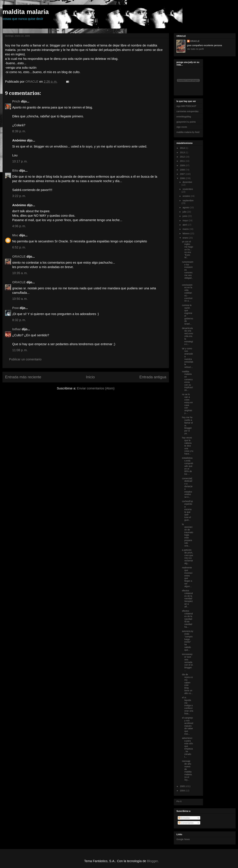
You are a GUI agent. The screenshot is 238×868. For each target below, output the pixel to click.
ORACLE (19, 256)
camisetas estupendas (187, 111)
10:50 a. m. (20, 299)
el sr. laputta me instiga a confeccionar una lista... (188, 705)
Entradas (184, 818)
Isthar (17, 329)
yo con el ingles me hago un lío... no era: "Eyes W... (187, 250)
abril (185, 225)
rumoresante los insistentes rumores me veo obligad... (188, 271)
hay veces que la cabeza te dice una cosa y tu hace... (188, 446)
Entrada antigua (153, 377)
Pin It (179, 801)
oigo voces (182, 127)
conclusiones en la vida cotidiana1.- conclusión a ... (187, 293)
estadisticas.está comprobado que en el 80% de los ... (187, 466)
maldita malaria (26, 12)
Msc (15, 235)
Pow (15, 308)
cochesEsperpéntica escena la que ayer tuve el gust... (187, 511)
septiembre (188, 201)
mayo (185, 220)
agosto (186, 207)
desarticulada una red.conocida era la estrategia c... (187, 336)
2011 (183, 161)
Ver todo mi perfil (195, 49)
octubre (187, 196)
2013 (183, 152)
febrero (186, 233)
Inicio (90, 377)
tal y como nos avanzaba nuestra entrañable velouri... (188, 358)
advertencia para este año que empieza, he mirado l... (187, 747)
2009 (183, 165)
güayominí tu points (186, 122)
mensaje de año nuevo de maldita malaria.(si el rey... (187, 770)
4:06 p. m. (19, 226)
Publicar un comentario (25, 359)
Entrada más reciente (23, 377)
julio (185, 212)
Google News (183, 839)
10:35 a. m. (20, 273)
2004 (183, 791)
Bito (15, 171)
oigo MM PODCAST (186, 106)
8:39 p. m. (19, 131)
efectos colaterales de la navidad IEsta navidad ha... (187, 619)
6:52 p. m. (19, 247)
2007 (183, 174)
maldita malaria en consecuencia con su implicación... (187, 381)
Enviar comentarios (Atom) (96, 388)
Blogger (152, 861)
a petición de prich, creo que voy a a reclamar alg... (187, 557)
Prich (16, 101)
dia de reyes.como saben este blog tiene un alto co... (187, 684)
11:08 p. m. (20, 350)
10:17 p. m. (20, 161)
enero (186, 238)
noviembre (188, 189)
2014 (183, 148)
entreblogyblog (184, 117)
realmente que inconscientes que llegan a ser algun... (187, 577)
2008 (183, 170)
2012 (183, 157)
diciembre (187, 182)
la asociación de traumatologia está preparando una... (188, 535)
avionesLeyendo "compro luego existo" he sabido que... (188, 641)
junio (185, 216)
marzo (186, 229)
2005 (183, 786)
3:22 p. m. (19, 196)
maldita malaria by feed (188, 132)
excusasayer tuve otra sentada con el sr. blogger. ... (188, 662)
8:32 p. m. (19, 320)
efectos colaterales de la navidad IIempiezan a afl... (187, 599)
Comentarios (186, 823)
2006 (183, 178)
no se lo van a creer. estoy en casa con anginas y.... (187, 404)
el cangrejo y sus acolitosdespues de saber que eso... (188, 726)
